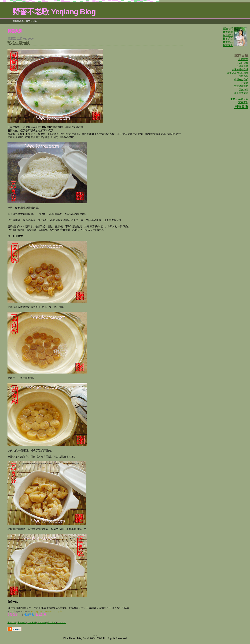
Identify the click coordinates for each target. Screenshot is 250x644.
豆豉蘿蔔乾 (242, 66)
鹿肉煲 (245, 83)
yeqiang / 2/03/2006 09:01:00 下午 (46, 612)
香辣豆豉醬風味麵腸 (238, 73)
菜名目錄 (243, 99)
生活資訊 (228, 35)
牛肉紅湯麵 (242, 63)
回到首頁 (241, 107)
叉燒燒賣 (244, 90)
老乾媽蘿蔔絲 (241, 86)
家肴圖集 (22, 623)
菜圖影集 (243, 102)
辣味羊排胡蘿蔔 (240, 69)
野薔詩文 (228, 39)
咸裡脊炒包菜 (241, 80)
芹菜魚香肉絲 (241, 93)
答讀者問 (228, 29)
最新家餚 (243, 59)
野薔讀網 (228, 32)
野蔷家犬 (228, 45)
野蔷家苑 (228, 42)
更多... (234, 99)
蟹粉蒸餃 (244, 76)
